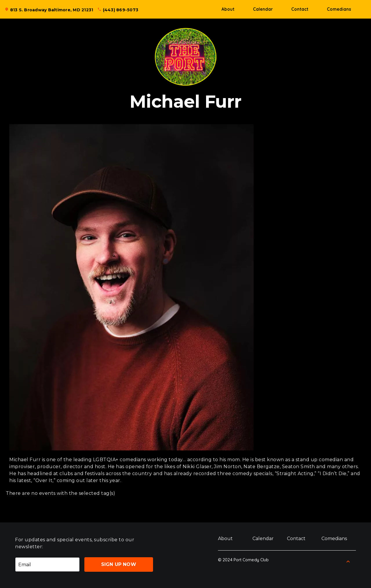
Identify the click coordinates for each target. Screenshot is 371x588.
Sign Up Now (119, 564)
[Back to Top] (348, 562)
